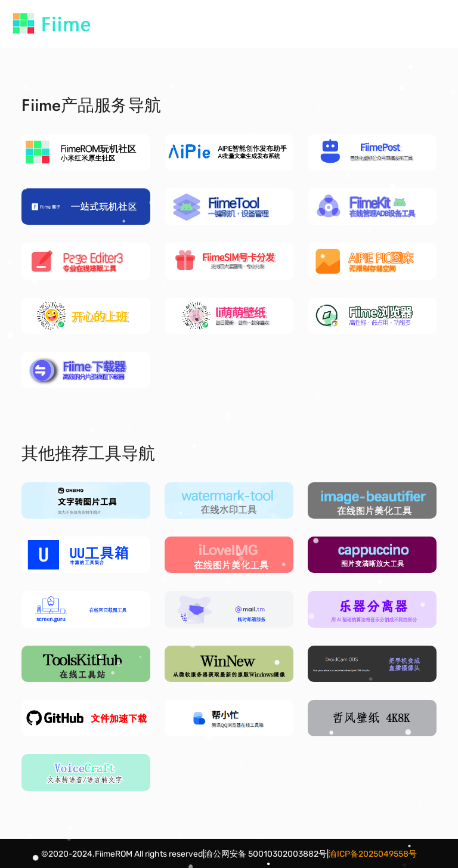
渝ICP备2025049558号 (373, 854)
